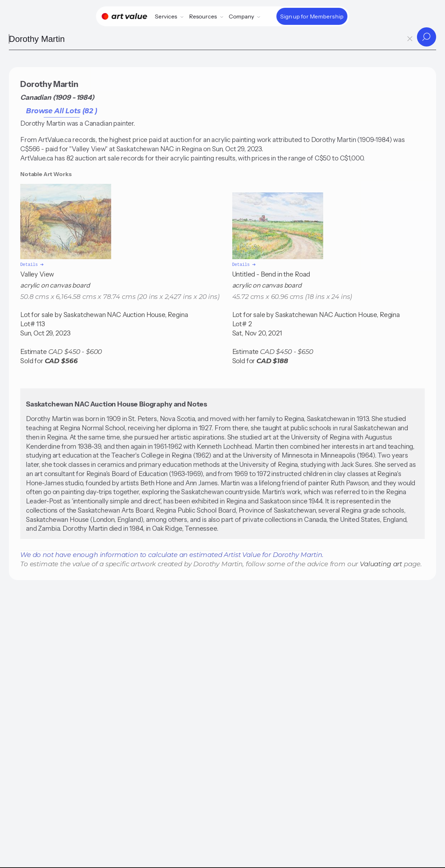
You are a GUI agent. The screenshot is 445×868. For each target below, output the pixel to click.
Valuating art (381, 563)
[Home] (124, 16)
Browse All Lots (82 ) (62, 111)
